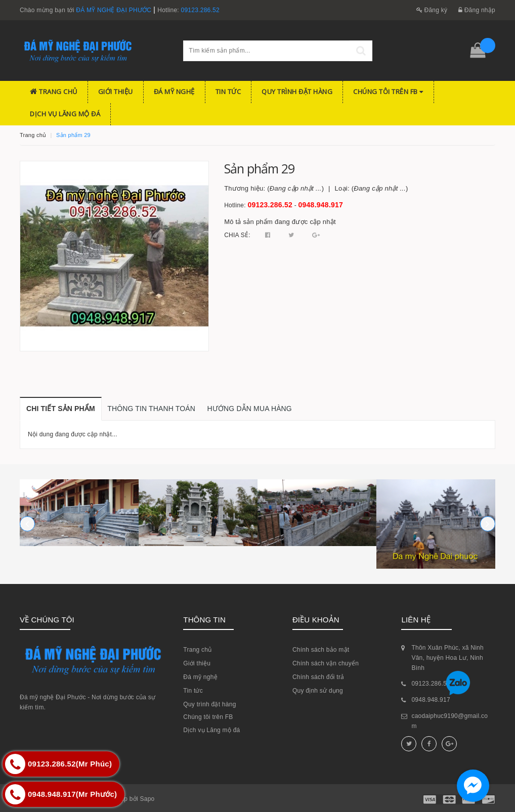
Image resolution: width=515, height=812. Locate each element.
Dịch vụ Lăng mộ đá (65, 114)
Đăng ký (432, 10)
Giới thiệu (116, 92)
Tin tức (228, 92)
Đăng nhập (477, 10)
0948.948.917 (321, 205)
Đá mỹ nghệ (174, 92)
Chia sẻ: (237, 235)
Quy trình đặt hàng (297, 92)
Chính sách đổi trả (318, 677)
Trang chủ (54, 92)
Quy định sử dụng (318, 691)
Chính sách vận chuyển (326, 663)
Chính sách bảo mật (321, 650)
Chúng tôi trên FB (388, 92)
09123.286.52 (200, 10)
